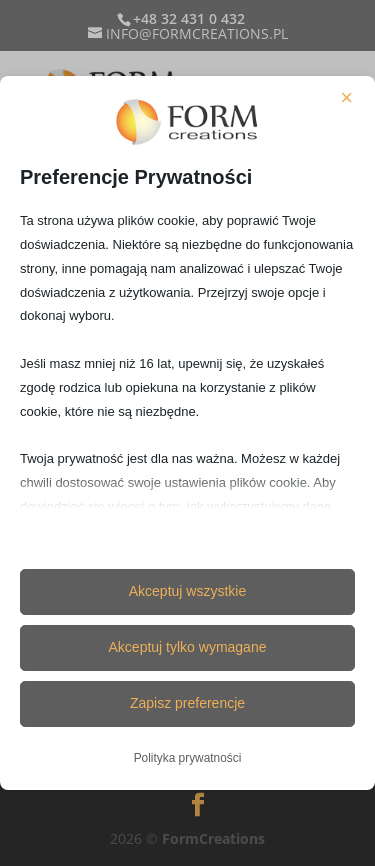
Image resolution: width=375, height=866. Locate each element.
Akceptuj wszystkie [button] (187, 591)
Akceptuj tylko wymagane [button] (188, 647)
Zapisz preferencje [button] (187, 703)
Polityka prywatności (188, 758)
